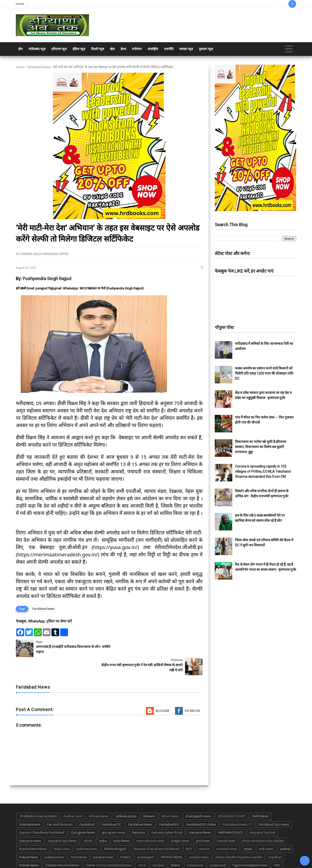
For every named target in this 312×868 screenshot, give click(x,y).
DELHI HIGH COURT (232, 798)
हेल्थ (123, 49)
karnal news (226, 822)
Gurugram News (83, 814)
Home (20, 4)
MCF (189, 831)
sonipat (158, 847)
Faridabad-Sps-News (274, 806)
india (103, 822)
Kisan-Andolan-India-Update (263, 822)
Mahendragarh (116, 831)
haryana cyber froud (167, 814)
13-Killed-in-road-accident (38, 798)
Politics (126, 839)
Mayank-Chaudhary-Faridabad (156, 831)
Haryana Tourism (262, 814)
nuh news (266, 831)
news (248, 831)
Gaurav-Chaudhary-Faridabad (42, 814)
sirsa (142, 847)
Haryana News (200, 814)
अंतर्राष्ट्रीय (153, 49)
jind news (203, 822)
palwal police (54, 839)
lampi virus (62, 831)
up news (26, 855)
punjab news (199, 839)
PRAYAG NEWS (172, 839)
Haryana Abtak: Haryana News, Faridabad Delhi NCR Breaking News (63, 864)
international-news (151, 822)
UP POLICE (46, 855)
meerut (204, 831)
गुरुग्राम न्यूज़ (206, 49)
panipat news (103, 839)
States (175, 847)
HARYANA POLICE (230, 814)
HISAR (88, 822)
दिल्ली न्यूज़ (98, 49)
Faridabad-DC (169, 806)
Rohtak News (29, 847)
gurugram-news (114, 814)
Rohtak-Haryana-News (62, 847)
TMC (277, 847)
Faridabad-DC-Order (201, 806)
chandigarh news (198, 798)
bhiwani (149, 798)
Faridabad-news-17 (237, 806)
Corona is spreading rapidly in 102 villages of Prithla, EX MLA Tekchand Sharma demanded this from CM (263, 471)
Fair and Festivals (60, 806)
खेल (112, 49)
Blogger (162, 693)
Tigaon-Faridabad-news (250, 847)
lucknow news (87, 831)
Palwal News (29, 839)
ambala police (126, 798)
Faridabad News (39, 67)
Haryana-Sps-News (62, 822)
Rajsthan (275, 839)
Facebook (192, 693)
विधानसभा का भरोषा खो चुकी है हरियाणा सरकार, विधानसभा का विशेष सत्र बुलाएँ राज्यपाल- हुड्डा (261, 447)
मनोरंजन (137, 49)
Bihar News (170, 798)
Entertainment (30, 806)
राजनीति (169, 49)
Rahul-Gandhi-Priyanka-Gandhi (239, 839)
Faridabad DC (111, 806)
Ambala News (99, 798)
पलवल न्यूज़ (186, 49)
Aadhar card (73, 798)
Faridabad (87, 806)
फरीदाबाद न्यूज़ (37, 49)
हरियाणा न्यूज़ (59, 49)
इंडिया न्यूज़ (79, 49)
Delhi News (261, 798)
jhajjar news (180, 822)
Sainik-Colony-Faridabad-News (109, 847)
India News (122, 822)
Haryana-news (30, 822)
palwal (285, 831)
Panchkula (79, 839)
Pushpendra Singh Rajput (47, 279)
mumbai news (227, 831)
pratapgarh (146, 839)
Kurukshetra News (33, 831)
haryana (138, 814)
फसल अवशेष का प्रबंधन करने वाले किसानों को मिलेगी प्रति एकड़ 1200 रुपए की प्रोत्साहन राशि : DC (265, 373)
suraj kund (195, 847)
